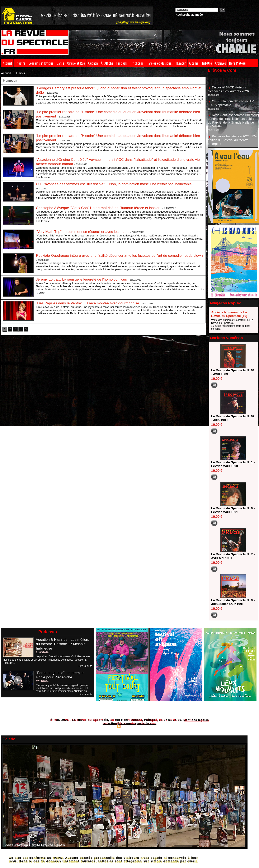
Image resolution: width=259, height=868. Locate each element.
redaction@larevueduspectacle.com (129, 723)
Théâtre (20, 63)
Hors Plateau (237, 63)
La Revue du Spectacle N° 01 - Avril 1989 (232, 372)
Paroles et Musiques (160, 63)
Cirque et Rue (76, 63)
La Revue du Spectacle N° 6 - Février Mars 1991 (232, 510)
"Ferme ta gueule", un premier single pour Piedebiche (61, 675)
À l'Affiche (107, 63)
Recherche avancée (189, 15)
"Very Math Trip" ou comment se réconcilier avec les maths (85, 231)
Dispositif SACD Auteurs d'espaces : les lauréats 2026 (229, 91)
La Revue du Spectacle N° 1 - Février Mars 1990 (232, 464)
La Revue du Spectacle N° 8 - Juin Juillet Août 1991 (232, 602)
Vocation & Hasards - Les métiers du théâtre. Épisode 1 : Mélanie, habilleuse (64, 644)
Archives (220, 63)
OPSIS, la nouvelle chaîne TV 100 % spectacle (232, 105)
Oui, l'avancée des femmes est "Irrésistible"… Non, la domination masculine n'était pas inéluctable (118, 183)
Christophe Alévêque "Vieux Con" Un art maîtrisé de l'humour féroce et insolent (102, 207)
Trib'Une (207, 63)
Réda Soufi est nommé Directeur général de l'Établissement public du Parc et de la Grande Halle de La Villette (232, 123)
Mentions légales (196, 720)
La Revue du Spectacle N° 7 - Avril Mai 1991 (232, 556)
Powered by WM (148, 726)
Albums (194, 63)
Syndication (129, 726)
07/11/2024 (42, 681)
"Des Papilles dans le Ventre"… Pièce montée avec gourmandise (90, 302)
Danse (60, 63)
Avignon (93, 63)
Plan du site (109, 726)
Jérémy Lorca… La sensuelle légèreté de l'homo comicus (84, 278)
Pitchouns (137, 63)
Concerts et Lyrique (41, 63)
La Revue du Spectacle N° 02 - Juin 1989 (232, 418)
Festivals (122, 63)
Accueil (7, 63)
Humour (181, 63)
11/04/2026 (42, 652)
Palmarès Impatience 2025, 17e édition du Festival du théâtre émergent (233, 142)
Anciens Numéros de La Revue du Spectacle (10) (229, 314)
